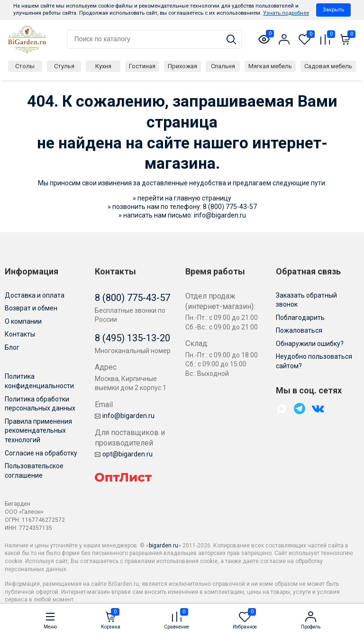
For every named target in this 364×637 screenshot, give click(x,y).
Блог (12, 347)
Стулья (64, 66)
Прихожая (182, 66)
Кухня (103, 66)
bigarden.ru (164, 546)
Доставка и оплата (35, 295)
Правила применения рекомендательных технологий (38, 431)
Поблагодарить (300, 318)
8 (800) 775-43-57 (230, 207)
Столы (25, 66)
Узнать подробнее (286, 13)
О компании (23, 321)
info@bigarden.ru (220, 215)
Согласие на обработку (41, 453)
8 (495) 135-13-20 (132, 338)
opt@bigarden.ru (124, 454)
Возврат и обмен (31, 308)
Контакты (20, 334)
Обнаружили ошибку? (310, 344)
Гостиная (142, 66)
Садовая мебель (328, 66)
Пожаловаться (299, 330)
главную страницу (203, 198)
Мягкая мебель (270, 66)
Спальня (223, 66)
